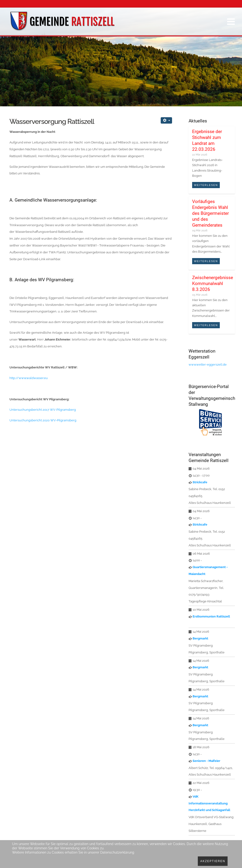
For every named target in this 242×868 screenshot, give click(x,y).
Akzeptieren (213, 861)
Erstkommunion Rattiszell (211, 616)
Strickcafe (200, 482)
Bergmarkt (200, 638)
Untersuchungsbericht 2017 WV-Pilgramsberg (43, 410)
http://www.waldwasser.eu (29, 378)
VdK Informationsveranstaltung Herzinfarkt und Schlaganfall (209, 803)
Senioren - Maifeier (206, 761)
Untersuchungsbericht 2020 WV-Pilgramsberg (43, 420)
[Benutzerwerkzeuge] (166, 120)
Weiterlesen (206, 185)
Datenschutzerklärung (117, 852)
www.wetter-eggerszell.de (208, 365)
